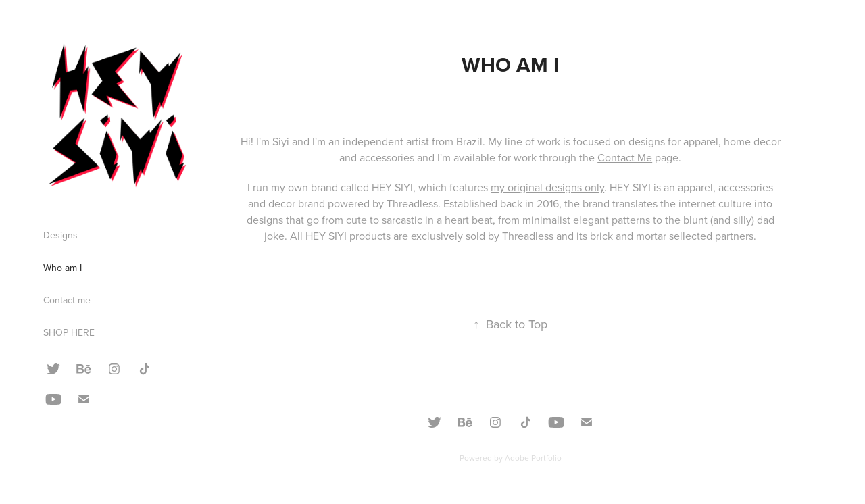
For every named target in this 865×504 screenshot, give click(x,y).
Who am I (63, 268)
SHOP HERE (69, 332)
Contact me (67, 300)
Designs (60, 235)
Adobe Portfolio (533, 458)
